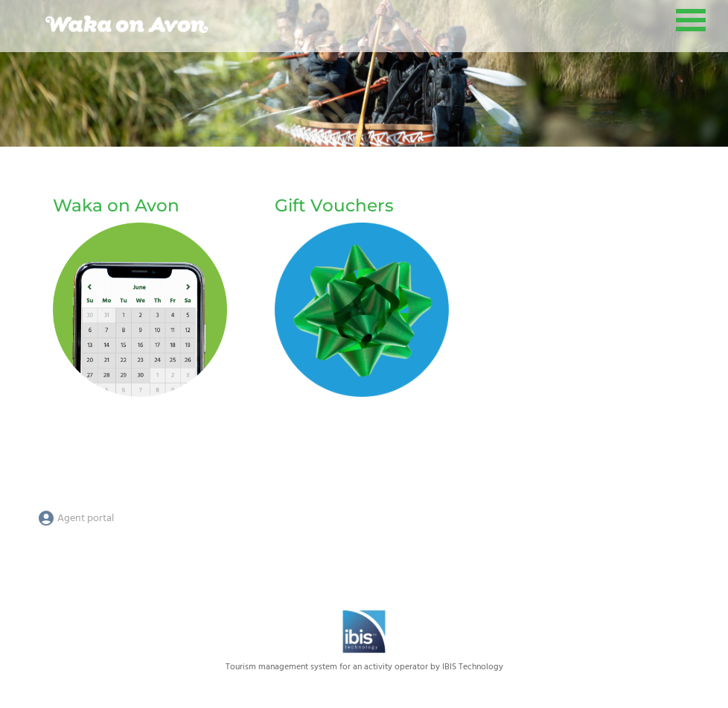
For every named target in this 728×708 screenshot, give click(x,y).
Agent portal (76, 519)
